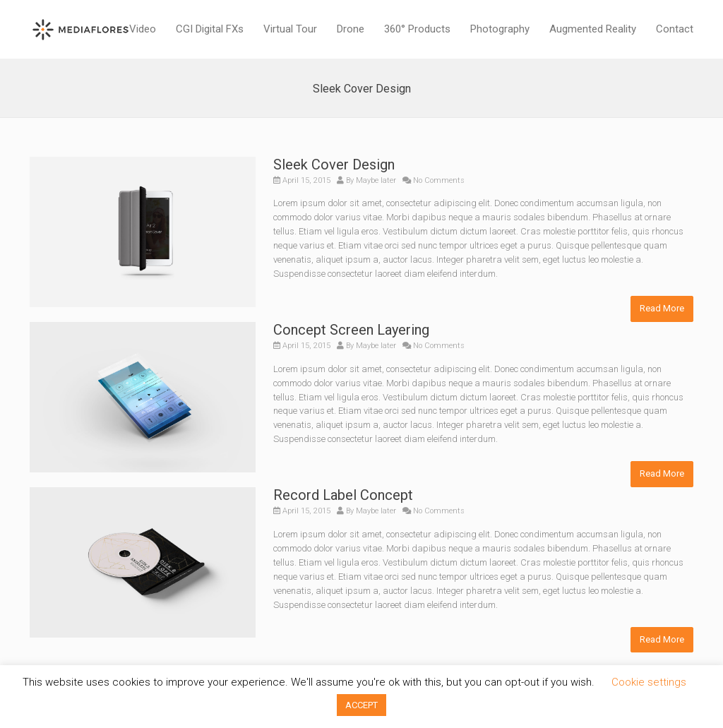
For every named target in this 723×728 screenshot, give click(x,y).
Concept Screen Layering (351, 330)
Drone (351, 29)
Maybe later (376, 180)
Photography (500, 29)
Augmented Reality (593, 29)
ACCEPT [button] (361, 705)
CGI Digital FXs (210, 29)
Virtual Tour (290, 29)
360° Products (417, 29)
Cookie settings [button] (649, 682)
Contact (675, 29)
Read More (662, 308)
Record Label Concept (343, 495)
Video (143, 29)
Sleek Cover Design (334, 165)
